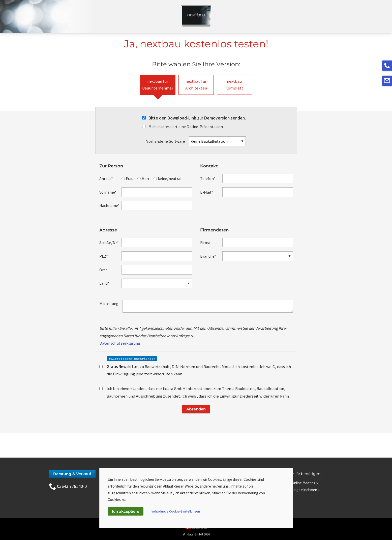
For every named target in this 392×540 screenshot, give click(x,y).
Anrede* (106, 178)
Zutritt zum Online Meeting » (295, 483)
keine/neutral (168, 178)
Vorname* (108, 192)
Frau (127, 178)
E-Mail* (207, 192)
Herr (143, 178)
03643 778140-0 (68, 486)
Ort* (103, 270)
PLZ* (104, 256)
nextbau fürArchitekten (196, 85)
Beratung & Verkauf (72, 474)
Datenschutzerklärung (120, 343)
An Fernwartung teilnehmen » (296, 490)
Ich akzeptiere (126, 511)
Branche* (208, 256)
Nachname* (109, 205)
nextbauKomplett (234, 85)
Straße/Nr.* (109, 243)
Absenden (196, 409)
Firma (205, 243)
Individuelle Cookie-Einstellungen (176, 511)
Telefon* (208, 178)
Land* (104, 283)
